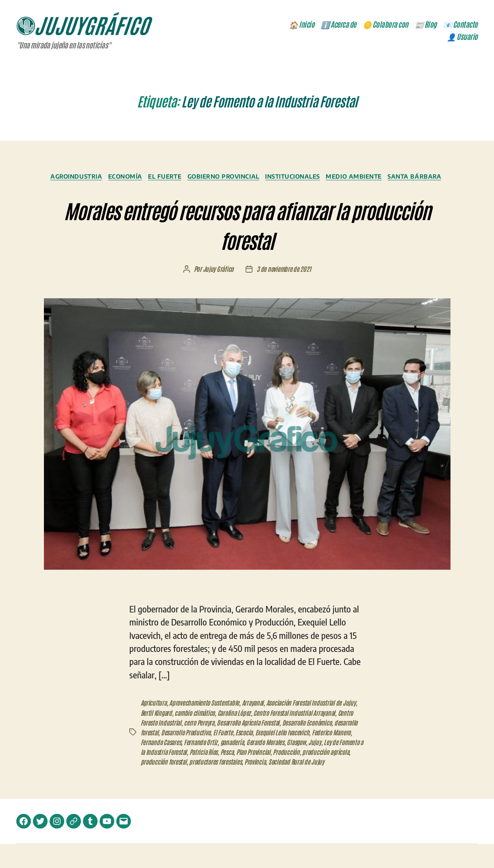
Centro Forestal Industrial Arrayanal (318, 727)
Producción (154, 776)
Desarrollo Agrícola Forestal (270, 737)
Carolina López (254, 727)
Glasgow (346, 756)
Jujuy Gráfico (217, 284)
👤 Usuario (462, 37)
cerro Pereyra (219, 737)
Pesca (290, 766)
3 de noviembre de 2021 (284, 284)
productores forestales (300, 776)
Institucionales (330, 178)
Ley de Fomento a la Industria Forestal (202, 766)
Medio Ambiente (396, 178)
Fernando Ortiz (246, 756)
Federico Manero (161, 756)
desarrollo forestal (163, 746)
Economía (149, 178)
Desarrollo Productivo (214, 746)
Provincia (342, 776)
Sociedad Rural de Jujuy (170, 785)
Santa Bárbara (247, 190)
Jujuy (147, 766)
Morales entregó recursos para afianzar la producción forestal (247, 236)
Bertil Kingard (173, 727)
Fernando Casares (205, 756)
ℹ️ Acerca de (338, 25)
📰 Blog (426, 25)
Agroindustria (96, 178)
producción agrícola (195, 776)
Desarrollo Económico (333, 737)
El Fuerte (192, 178)
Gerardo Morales (314, 756)
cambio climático (213, 727)
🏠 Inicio (302, 25)
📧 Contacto (460, 25)
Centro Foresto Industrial (171, 737)
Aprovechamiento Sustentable (206, 717)
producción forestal (246, 776)
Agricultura (154, 717)
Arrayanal (257, 717)
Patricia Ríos (265, 766)
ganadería (279, 756)
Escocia (275, 746)
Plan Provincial (317, 766)
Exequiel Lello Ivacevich (314, 746)
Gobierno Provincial (255, 178)
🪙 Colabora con (385, 25)
